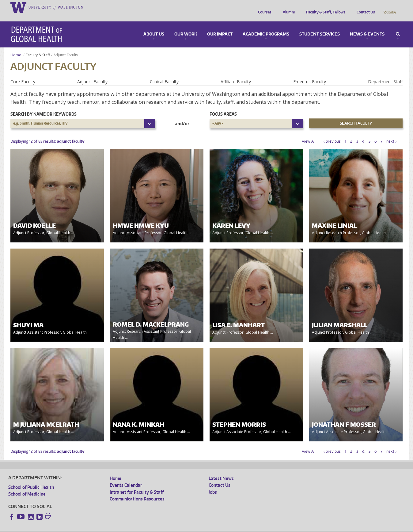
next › (391, 133)
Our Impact (220, 26)
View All (309, 133)
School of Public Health (31, 479)
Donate (390, 7)
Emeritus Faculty (310, 73)
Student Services (320, 26)
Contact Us (364, 7)
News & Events (367, 26)
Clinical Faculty (164, 73)
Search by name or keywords (44, 105)
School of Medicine (27, 485)
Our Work (186, 26)
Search (398, 26)
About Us (154, 26)
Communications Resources (137, 490)
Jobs (213, 483)
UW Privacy (89, 527)
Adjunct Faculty (92, 73)
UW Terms (114, 527)
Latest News (221, 470)
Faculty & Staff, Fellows (324, 7)
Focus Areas (223, 105)
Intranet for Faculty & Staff (137, 483)
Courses (263, 7)
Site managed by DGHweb (151, 527)
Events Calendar (126, 476)
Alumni (287, 7)
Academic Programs (266, 26)
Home (16, 46)
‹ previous (332, 133)
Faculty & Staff (38, 46)
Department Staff (385, 73)
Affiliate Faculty (236, 73)
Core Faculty (23, 73)
